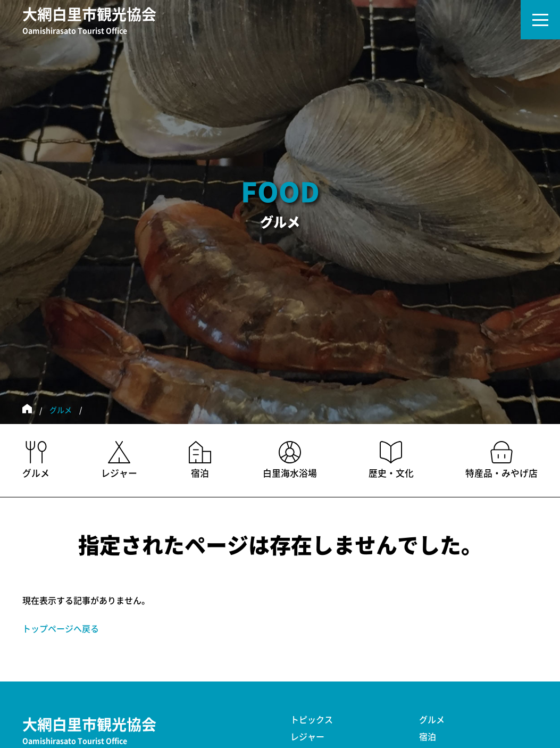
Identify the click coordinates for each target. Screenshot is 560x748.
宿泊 (428, 737)
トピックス (312, 720)
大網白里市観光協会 (89, 22)
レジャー (307, 737)
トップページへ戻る (61, 629)
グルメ (61, 410)
